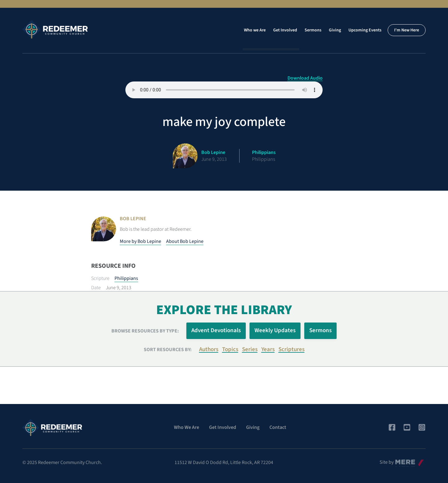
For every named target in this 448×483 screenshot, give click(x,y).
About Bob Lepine (185, 241)
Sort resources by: (168, 350)
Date (96, 288)
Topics (230, 349)
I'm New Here (407, 30)
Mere (400, 461)
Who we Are (255, 30)
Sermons (313, 30)
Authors (209, 349)
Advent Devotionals (216, 330)
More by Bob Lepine (140, 241)
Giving (335, 30)
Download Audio (305, 78)
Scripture (100, 278)
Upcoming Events (365, 30)
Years (268, 349)
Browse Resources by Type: (145, 331)
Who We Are (187, 427)
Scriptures (292, 349)
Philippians (126, 278)
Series (250, 349)
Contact (278, 427)
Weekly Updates (275, 330)
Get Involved (285, 30)
